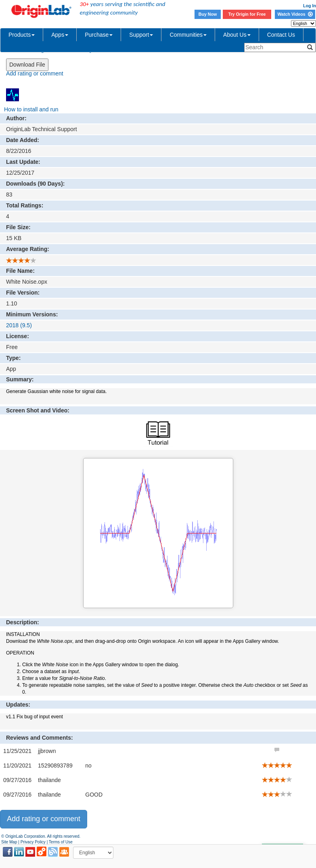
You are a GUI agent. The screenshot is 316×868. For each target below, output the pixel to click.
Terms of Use (61, 842)
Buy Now (208, 14)
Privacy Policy (33, 842)
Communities (188, 35)
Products (22, 35)
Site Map (9, 842)
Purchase (99, 35)
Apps (60, 35)
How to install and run (31, 109)
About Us (237, 35)
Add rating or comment (35, 73)
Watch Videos (295, 14)
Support (141, 35)
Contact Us (281, 35)
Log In (310, 6)
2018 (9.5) (19, 325)
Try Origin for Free (247, 14)
